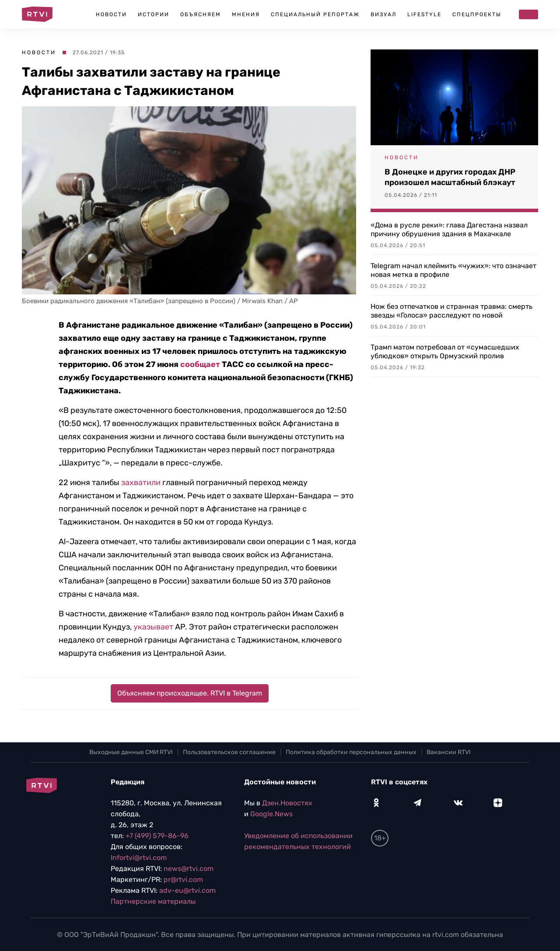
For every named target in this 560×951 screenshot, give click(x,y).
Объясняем (201, 14)
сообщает (200, 364)
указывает (153, 627)
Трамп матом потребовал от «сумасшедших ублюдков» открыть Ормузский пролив (445, 351)
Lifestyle (424, 14)
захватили (141, 482)
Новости (111, 14)
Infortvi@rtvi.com (139, 858)
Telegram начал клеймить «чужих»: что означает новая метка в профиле (453, 270)
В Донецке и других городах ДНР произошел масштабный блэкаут (450, 177)
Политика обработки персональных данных (351, 752)
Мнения (246, 14)
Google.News (271, 814)
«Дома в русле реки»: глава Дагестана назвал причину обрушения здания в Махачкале (449, 229)
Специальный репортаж (315, 14)
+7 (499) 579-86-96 (157, 836)
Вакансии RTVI (449, 752)
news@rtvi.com (189, 869)
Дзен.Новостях (287, 803)
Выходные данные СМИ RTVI (131, 752)
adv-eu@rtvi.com (187, 890)
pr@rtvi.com (183, 879)
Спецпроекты (477, 14)
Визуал (383, 14)
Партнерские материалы (153, 901)
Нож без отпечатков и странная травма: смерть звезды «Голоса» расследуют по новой (451, 311)
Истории (154, 14)
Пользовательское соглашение (229, 752)
